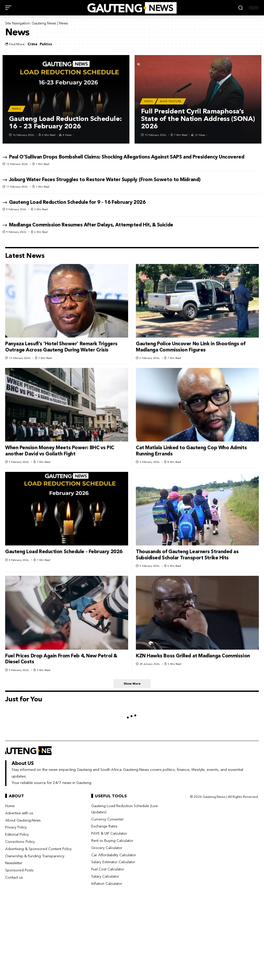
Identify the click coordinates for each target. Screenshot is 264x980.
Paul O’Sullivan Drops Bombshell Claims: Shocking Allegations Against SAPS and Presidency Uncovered (127, 157)
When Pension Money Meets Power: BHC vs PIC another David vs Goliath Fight (60, 451)
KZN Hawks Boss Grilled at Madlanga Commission (193, 656)
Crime (32, 44)
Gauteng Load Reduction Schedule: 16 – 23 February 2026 (65, 122)
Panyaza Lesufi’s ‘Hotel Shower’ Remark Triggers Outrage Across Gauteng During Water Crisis (61, 347)
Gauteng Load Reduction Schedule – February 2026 (64, 551)
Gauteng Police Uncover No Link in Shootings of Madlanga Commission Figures (191, 347)
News (16, 109)
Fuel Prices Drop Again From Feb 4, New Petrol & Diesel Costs (61, 659)
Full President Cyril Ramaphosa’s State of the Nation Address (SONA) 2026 (198, 119)
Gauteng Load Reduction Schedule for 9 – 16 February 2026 (77, 202)
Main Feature (171, 101)
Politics (46, 44)
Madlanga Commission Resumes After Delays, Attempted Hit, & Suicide (91, 225)
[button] (10, 8)
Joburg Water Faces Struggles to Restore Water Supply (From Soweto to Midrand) (105, 179)
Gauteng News (44, 23)
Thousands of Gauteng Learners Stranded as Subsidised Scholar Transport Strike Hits (187, 555)
